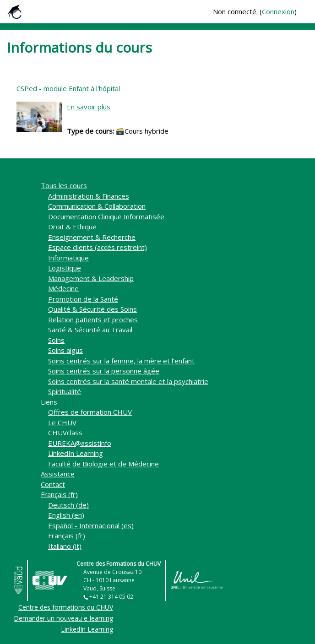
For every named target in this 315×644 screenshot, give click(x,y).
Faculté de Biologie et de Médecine (103, 464)
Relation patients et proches (93, 319)
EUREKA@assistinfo (80, 443)
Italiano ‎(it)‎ (65, 546)
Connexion (278, 11)
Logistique (65, 268)
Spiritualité (65, 391)
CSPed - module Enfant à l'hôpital (68, 88)
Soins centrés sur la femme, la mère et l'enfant (121, 361)
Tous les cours (64, 185)
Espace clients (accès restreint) (98, 247)
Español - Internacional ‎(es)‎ (91, 525)
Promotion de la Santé (83, 299)
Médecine (63, 288)
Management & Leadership (91, 278)
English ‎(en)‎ (66, 515)
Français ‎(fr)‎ (59, 494)
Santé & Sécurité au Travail (90, 330)
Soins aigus (65, 350)
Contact (53, 484)
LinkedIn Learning (76, 453)
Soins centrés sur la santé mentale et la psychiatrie (128, 381)
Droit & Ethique (72, 227)
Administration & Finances (89, 196)
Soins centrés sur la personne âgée (104, 371)
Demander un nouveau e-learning (63, 618)
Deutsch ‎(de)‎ (68, 505)
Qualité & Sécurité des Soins (92, 309)
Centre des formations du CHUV (66, 607)
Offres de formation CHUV (90, 412)
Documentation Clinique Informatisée (106, 216)
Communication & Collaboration (97, 206)
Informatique (68, 258)
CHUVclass (65, 433)
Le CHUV (62, 422)
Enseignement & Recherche (92, 237)
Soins (56, 340)
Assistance (58, 474)
